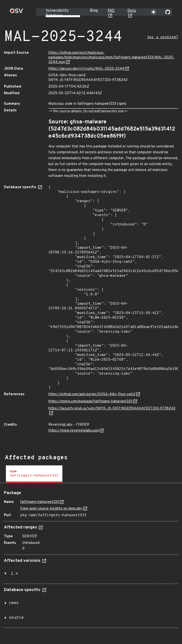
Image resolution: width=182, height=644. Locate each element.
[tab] (34, 474)
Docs (132, 11)
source (16, 618)
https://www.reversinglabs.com (74, 431)
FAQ (111, 11)
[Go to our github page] (168, 12)
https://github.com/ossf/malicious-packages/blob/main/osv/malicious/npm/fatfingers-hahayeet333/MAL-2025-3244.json (111, 58)
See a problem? (163, 37)
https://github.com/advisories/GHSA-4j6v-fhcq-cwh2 (92, 394)
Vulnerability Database (57, 13)
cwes (14, 603)
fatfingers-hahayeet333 (40, 502)
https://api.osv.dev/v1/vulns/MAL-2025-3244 (86, 69)
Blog (94, 11)
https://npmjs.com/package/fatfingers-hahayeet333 (90, 401)
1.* (14, 574)
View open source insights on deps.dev (51, 509)
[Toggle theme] (154, 12)
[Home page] (16, 12)
